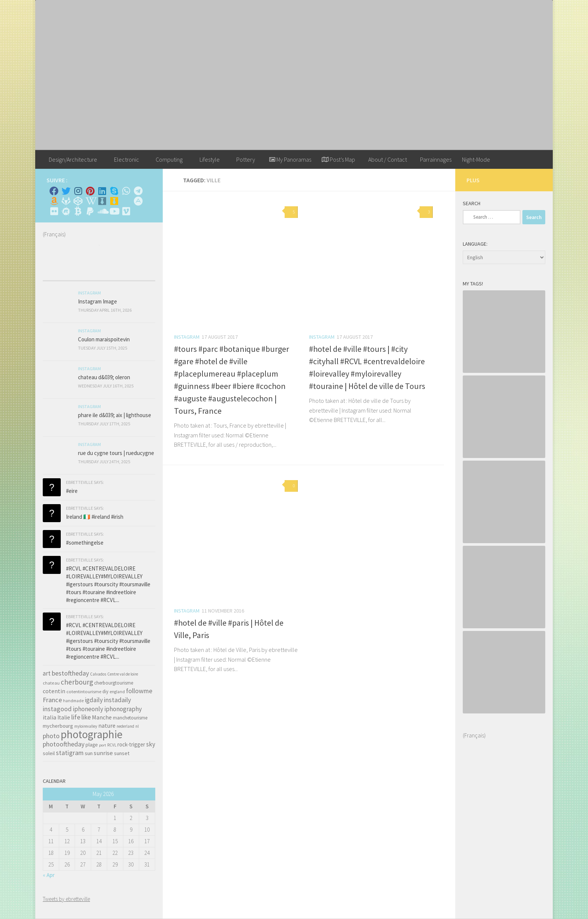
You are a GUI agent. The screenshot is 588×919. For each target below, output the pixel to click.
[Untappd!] (114, 201)
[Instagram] (78, 191)
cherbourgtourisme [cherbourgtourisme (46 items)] (114, 683)
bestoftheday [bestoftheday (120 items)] (70, 673)
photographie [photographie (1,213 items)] (92, 734)
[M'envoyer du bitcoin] (78, 211)
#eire (72, 491)
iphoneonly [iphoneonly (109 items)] (88, 709)
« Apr (49, 875)
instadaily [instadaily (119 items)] (117, 700)
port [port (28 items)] (103, 745)
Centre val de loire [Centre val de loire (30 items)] (123, 674)
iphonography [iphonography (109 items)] (123, 709)
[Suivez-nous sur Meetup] (66, 211)
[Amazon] (54, 201)
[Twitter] (66, 191)
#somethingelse (85, 543)
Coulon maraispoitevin (104, 339)
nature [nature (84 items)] (107, 725)
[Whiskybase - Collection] (102, 201)
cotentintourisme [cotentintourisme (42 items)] (84, 692)
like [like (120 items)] (86, 717)
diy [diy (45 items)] (105, 692)
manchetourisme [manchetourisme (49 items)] (130, 718)
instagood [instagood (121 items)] (57, 709)
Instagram (187, 337)
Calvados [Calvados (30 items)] (98, 674)
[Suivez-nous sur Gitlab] (66, 201)
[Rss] (126, 201)
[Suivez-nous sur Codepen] (78, 201)
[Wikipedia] (90, 201)
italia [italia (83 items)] (49, 717)
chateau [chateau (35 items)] (51, 683)
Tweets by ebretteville (66, 899)
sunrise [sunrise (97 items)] (103, 753)
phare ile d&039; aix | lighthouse (115, 415)
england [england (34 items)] (117, 692)
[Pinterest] (90, 191)
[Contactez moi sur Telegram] (138, 191)
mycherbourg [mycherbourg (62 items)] (58, 726)
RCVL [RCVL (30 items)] (112, 745)
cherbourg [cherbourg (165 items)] (77, 682)
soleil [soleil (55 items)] (49, 753)
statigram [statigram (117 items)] (70, 753)
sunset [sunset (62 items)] (122, 753)
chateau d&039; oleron (104, 377)
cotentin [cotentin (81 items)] (54, 691)
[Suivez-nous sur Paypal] (90, 211)
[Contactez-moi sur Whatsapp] (126, 191)
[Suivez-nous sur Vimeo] (126, 211)
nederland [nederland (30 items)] (125, 726)
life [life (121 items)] (76, 717)
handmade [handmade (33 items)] (73, 701)
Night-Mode (476, 159)
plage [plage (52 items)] (92, 745)
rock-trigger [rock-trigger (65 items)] (131, 744)
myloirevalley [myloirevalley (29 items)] (86, 726)
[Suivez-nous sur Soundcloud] (102, 211)
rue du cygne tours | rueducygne (116, 453)
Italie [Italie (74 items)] (64, 717)
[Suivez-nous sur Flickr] (54, 211)
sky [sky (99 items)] (151, 744)
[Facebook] (54, 191)
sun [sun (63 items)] (89, 753)
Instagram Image (97, 301)
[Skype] (114, 191)
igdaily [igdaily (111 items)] (94, 700)
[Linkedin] (102, 191)
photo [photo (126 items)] (51, 736)
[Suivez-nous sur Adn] (138, 201)
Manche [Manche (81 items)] (102, 717)
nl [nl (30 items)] (137, 726)
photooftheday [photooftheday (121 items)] (64, 744)
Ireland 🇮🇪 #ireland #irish (95, 517)
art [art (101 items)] (47, 673)
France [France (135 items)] (52, 700)
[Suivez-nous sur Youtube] (114, 211)
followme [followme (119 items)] (139, 691)
